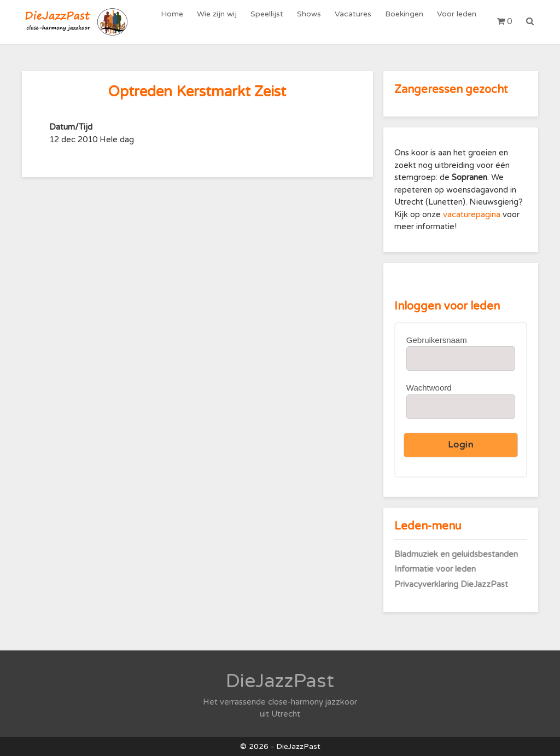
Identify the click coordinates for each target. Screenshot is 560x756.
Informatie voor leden (435, 569)
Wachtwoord (429, 388)
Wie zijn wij (226, 22)
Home (183, 22)
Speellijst (275, 22)
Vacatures (357, 22)
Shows (315, 22)
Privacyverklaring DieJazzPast (451, 584)
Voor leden (458, 22)
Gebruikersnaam (437, 340)
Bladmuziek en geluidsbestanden (456, 554)
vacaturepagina (473, 214)
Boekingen (407, 22)
